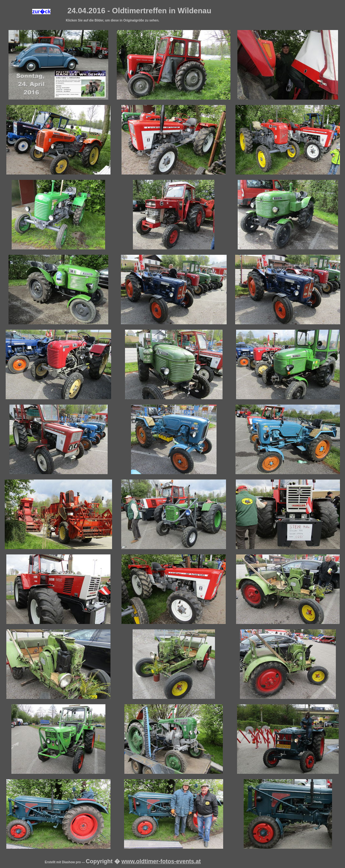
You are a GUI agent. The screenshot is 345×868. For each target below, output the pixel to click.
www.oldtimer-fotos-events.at (161, 861)
